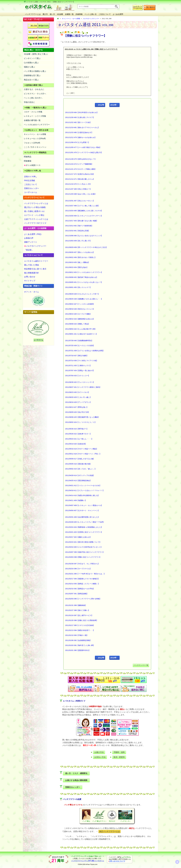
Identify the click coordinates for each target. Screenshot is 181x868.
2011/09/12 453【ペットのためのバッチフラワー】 (84, 272)
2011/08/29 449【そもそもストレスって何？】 (82, 294)
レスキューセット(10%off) (35, 139)
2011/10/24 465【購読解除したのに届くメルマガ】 (84, 211)
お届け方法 (99, 752)
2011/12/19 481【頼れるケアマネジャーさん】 (82, 127)
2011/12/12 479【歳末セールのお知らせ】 (81, 137)
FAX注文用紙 (30, 181)
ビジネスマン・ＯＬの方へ (35, 94)
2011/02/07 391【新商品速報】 (77, 594)
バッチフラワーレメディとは (36, 203)
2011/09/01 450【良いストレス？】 (78, 287)
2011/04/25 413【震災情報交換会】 (78, 480)
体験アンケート (31, 242)
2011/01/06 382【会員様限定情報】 (78, 640)
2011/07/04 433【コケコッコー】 (77, 376)
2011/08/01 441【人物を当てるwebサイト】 (81, 334)
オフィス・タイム (32, 292)
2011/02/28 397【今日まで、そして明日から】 (82, 564)
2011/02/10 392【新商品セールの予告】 (80, 589)
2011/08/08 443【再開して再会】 (77, 324)
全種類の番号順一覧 (32, 120)
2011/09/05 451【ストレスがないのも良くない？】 (84, 282)
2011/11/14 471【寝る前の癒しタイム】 (80, 179)
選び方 (45, 14)
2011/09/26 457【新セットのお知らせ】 (80, 252)
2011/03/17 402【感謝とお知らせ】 (78, 537)
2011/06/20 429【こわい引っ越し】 (78, 397)
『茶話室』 (29, 250)
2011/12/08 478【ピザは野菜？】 (77, 142)
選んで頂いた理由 (32, 265)
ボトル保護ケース (32, 165)
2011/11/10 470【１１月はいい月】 (78, 184)
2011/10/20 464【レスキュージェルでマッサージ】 (84, 216)
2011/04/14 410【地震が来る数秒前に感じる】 (82, 495)
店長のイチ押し (31, 177)
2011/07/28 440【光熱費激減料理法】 (79, 341)
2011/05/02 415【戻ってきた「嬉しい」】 (81, 469)
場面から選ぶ (29, 67)
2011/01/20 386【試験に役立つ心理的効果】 (81, 620)
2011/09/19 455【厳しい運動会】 (77, 262)
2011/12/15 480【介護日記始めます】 (79, 132)
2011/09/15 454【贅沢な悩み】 (77, 267)
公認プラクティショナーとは (36, 219)
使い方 (52, 14)
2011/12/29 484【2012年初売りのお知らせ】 (82, 112)
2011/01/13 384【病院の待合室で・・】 (80, 630)
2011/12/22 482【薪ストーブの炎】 (78, 122)
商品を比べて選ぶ (31, 80)
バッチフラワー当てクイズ (35, 223)
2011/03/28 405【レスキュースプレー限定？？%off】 (85, 522)
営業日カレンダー (32, 188)
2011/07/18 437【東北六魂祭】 (77, 356)
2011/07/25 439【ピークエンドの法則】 (80, 346)
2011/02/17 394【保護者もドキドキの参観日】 (82, 579)
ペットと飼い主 (91, 14)
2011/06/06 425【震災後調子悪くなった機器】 (82, 417)
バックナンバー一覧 (141, 665)
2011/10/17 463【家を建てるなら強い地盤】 (81, 221)
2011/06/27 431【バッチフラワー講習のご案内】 (83, 387)
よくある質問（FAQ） (33, 234)
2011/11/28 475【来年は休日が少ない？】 (81, 159)
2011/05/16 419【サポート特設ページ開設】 (81, 449)
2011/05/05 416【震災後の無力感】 (78, 464)
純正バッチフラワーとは (110, 831)
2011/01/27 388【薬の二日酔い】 (77, 610)
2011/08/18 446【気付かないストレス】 (80, 309)
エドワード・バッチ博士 (34, 215)
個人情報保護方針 (32, 273)
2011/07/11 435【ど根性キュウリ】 (78, 366)
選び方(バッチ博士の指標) (35, 207)
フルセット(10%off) (32, 143)
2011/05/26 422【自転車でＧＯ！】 (78, 434)
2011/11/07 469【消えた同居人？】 (78, 189)
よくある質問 (118, 14)
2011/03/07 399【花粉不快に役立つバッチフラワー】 (85, 552)
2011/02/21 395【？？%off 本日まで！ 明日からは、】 (85, 574)
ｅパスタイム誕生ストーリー (36, 261)
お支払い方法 (100, 757)
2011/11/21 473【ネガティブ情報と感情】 (81, 169)
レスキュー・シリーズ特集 (35, 116)
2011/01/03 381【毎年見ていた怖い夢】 (80, 645)
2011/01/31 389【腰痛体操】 (76, 605)
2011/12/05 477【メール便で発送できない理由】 (83, 147)
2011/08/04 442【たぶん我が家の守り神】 (81, 329)
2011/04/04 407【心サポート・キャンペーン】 (82, 510)
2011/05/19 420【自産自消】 (76, 444)
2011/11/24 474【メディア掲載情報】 (79, 164)
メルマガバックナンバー (35, 246)
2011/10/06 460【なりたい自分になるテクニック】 (84, 236)
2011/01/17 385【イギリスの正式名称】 (80, 625)
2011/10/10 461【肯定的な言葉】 (77, 231)
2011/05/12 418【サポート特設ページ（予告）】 (83, 454)
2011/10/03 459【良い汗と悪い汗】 (78, 241)
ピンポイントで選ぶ (32, 58)
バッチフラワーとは (33, 14)
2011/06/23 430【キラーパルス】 (77, 392)
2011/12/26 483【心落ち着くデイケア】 (80, 117)
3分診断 (60, 14)
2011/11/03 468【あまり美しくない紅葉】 (81, 194)
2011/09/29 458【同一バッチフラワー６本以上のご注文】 (86, 247)
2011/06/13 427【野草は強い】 (77, 407)
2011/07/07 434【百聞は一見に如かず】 (80, 370)
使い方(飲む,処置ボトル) (34, 211)
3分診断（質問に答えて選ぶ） (36, 54)
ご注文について (105, 14)
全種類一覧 (69, 14)
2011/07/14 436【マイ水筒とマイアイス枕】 (81, 361)
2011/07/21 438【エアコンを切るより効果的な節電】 (85, 351)
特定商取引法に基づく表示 (35, 269)
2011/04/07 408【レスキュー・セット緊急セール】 (84, 505)
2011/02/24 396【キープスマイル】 (78, 569)
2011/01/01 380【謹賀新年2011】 (78, 650)
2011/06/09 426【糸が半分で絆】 (77, 412)
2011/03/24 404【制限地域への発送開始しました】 (84, 527)
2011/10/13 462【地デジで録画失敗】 (79, 226)
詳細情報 (79, 14)
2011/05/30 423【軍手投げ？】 (77, 429)
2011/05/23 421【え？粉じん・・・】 (79, 439)
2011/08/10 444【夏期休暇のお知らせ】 (80, 319)
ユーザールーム (31, 192)
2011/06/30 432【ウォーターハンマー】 (80, 382)
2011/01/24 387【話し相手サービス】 (79, 615)
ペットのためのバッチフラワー (37, 125)
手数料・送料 (119, 752)
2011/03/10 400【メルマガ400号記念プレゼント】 (84, 547)
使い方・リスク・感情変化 (76, 773)
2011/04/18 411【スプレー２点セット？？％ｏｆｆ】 (85, 490)
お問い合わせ (30, 277)
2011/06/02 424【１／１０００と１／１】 (81, 422)
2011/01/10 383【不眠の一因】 (77, 635)
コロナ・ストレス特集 (33, 112)
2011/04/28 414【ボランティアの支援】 (80, 475)
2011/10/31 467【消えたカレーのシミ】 (80, 201)
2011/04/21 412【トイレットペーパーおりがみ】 (83, 485)
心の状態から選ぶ (31, 63)
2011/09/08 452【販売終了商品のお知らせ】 (81, 277)
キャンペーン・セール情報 (35, 134)
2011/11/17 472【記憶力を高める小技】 (80, 174)
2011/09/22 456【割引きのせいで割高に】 (81, 257)
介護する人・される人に (34, 89)
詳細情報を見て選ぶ (32, 75)
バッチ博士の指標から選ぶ (35, 71)
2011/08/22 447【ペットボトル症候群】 (80, 304)
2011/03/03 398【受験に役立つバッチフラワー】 (83, 557)
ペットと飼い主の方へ (33, 98)
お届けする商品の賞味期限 (76, 780)
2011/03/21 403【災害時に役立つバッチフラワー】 (84, 532)
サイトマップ (30, 281)
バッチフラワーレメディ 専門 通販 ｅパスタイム (88, 861)
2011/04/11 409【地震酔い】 (76, 500)
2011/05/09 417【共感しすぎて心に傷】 (80, 459)
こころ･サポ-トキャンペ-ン (35, 147)
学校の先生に (29, 102)
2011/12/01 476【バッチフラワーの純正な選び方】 (84, 152)
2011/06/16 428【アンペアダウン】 (78, 402)
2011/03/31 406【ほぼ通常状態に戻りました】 (82, 517)
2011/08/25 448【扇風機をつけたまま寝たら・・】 (84, 299)
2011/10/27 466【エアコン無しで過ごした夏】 (82, 206)
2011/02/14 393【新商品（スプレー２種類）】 (82, 584)
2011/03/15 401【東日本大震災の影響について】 (83, 542)
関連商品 (28, 157)
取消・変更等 (119, 757)
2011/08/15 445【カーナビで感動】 (78, 314)
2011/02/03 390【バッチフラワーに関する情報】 (83, 599)
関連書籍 (28, 161)
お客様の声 (29, 238)
